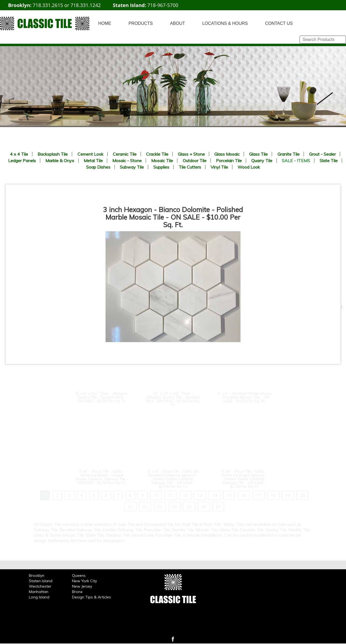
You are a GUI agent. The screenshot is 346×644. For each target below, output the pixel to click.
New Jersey (82, 586)
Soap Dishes (98, 167)
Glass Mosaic (227, 154)
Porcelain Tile (229, 161)
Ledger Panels (22, 161)
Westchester (40, 586)
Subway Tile (132, 167)
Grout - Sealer (322, 154)
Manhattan (39, 592)
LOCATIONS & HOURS (225, 23)
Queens (79, 575)
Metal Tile (93, 161)
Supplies (161, 167)
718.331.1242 (86, 5)
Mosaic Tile (162, 161)
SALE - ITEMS (296, 161)
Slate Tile (329, 161)
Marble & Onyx (60, 161)
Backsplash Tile (53, 154)
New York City (84, 581)
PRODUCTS (141, 23)
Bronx (77, 592)
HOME (105, 23)
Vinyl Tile (219, 167)
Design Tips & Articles (91, 597)
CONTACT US (279, 23)
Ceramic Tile (125, 154)
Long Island (39, 597)
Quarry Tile (262, 161)
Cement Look (90, 154)
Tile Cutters (190, 167)
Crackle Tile (157, 154)
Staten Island (41, 581)
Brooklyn (37, 575)
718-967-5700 (163, 5)
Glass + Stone (191, 154)
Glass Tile (258, 154)
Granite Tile (289, 154)
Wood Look (249, 167)
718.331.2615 (48, 5)
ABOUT (177, 23)
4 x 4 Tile (19, 154)
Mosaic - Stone (127, 161)
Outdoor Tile (195, 161)
